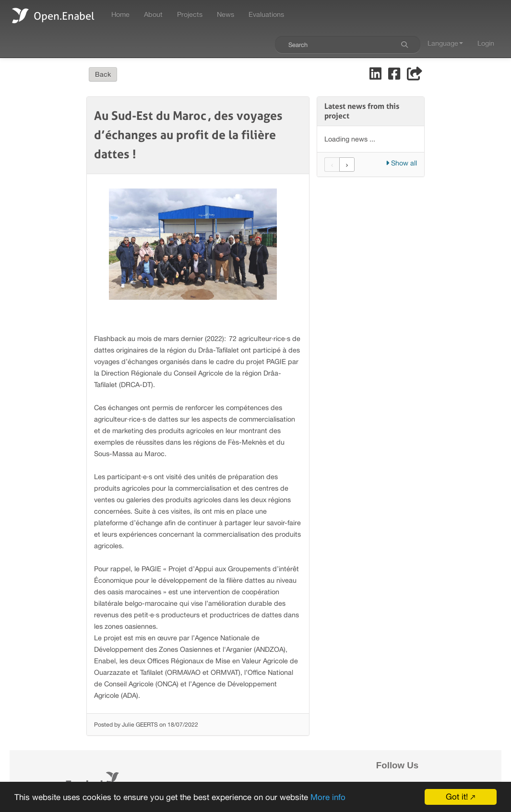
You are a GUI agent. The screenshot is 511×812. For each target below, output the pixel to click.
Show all (401, 163)
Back (103, 74)
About (153, 14)
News (226, 14)
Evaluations (266, 14)
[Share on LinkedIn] (376, 76)
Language (445, 43)
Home (120, 14)
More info (328, 797)
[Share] (415, 76)
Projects (190, 14)
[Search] (404, 45)
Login (486, 43)
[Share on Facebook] (395, 76)
